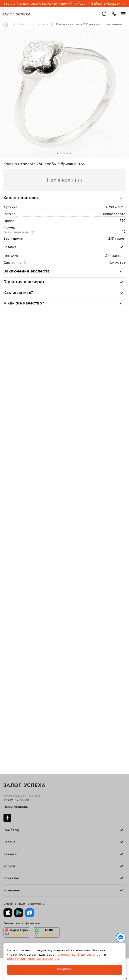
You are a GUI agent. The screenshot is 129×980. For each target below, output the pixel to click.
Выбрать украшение (108, 3)
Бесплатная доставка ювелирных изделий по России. (47, 3)
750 (123, 221)
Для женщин (115, 256)
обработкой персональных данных (33, 959)
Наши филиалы (16, 784)
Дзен (7, 795)
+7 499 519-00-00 (16, 777)
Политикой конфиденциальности (79, 955)
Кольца (43, 24)
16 (124, 232)
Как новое (117, 262)
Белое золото (114, 214)
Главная (7, 25)
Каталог (24, 24)
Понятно (65, 970)
